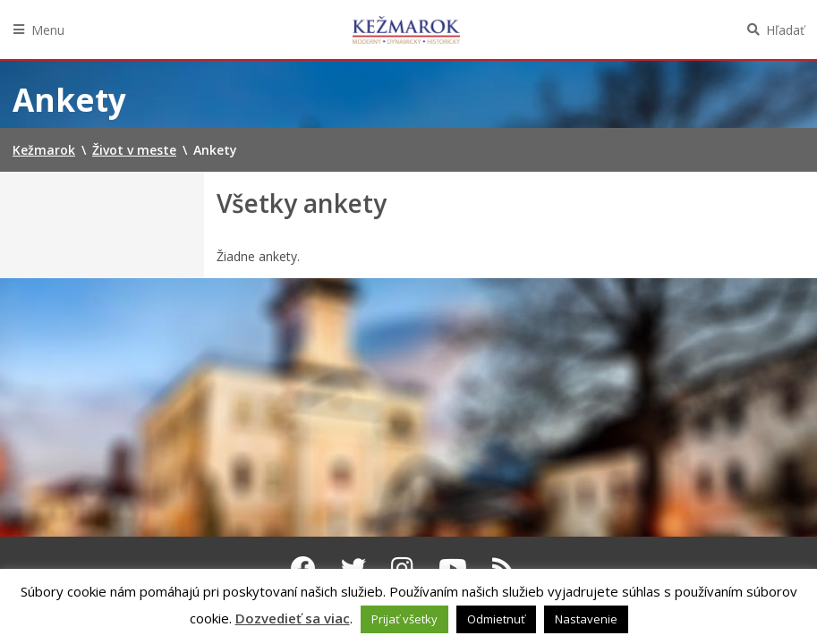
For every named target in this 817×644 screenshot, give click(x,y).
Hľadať (785, 30)
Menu (48, 30)
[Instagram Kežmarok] (402, 568)
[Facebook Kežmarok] (303, 568)
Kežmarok (406, 30)
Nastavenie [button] (586, 619)
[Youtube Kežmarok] (453, 568)
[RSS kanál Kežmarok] (503, 568)
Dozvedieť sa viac (293, 618)
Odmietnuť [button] (496, 619)
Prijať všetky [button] (404, 619)
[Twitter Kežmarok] (353, 568)
